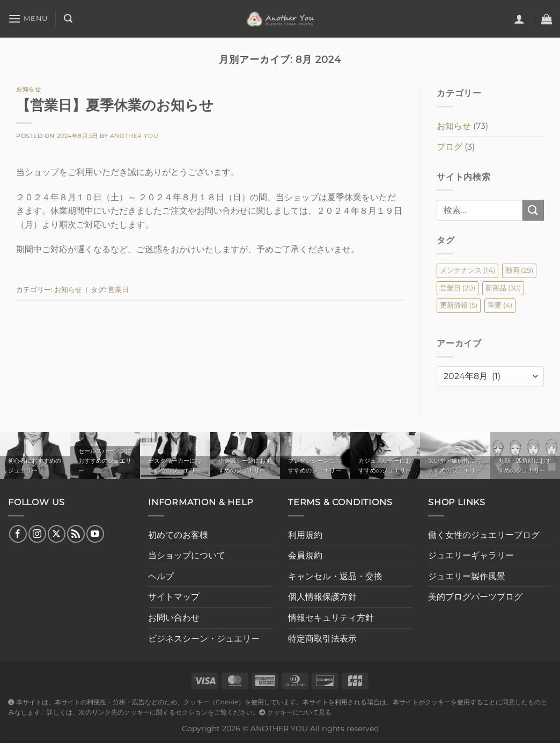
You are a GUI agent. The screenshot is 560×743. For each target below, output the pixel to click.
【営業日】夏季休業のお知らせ (115, 105)
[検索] (68, 19)
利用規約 (305, 535)
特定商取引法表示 (322, 639)
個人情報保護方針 (322, 597)
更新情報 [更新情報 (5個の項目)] (459, 305)
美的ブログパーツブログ (475, 597)
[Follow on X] (57, 534)
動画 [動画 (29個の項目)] (519, 270)
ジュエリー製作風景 (467, 576)
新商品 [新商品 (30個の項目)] (503, 288)
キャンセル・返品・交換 (335, 576)
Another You (134, 136)
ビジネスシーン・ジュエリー (204, 639)
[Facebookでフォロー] (18, 534)
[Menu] (28, 19)
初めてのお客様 (178, 535)
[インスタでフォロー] (37, 534)
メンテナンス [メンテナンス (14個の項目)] (467, 270)
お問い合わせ (174, 618)
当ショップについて (187, 555)
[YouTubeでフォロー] (95, 534)
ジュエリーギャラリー (471, 555)
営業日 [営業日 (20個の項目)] (458, 288)
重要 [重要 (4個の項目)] (500, 305)
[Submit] (533, 210)
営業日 (118, 290)
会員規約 (305, 555)
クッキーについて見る (295, 712)
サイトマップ (174, 597)
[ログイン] (519, 19)
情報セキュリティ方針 (331, 618)
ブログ (450, 147)
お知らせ (28, 89)
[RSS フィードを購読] (76, 534)
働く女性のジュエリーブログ (484, 535)
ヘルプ (161, 576)
